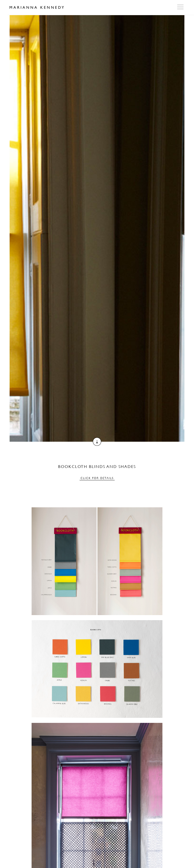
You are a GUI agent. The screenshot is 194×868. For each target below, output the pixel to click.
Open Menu (181, 7)
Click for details (97, 478)
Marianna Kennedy (37, 8)
